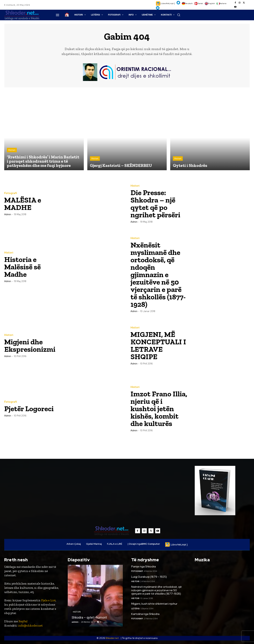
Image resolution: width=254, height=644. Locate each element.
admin (8, 214)
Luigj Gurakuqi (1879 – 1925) (149, 577)
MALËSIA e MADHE (23, 204)
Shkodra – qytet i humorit (89, 617)
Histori (12, 150)
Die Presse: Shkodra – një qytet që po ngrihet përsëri (155, 204)
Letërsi (135, 609)
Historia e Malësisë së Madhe (22, 267)
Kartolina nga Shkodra (145, 614)
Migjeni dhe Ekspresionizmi (30, 345)
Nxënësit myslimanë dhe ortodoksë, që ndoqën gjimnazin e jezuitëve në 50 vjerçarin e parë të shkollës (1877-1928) (158, 275)
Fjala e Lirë (48, 600)
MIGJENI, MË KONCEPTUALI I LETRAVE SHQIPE (158, 345)
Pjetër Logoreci (29, 409)
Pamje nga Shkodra (143, 566)
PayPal (23, 621)
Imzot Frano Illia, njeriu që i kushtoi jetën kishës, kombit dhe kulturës (159, 409)
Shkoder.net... (113, 638)
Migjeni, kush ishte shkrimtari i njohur (154, 604)
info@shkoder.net (30, 625)
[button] (179, 15)
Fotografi (11, 193)
